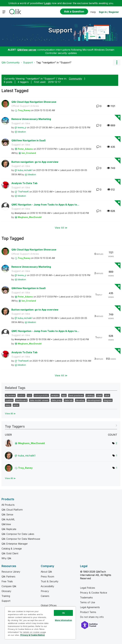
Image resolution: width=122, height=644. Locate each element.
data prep (57, 400)
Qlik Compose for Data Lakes (18, 534)
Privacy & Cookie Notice (94, 593)
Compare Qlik (9, 586)
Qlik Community (11, 62)
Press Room (47, 577)
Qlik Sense (7, 515)
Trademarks (86, 597)
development (94, 400)
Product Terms (88, 612)
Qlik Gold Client (10, 553)
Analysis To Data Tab (24, 183)
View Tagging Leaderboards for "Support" (61, 425)
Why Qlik (6, 558)
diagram (108, 400)
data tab (69, 400)
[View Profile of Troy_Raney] (24, 110)
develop (80, 400)
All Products (8, 505)
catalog (90, 395)
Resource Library (11, 572)
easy (8, 405)
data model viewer (39, 400)
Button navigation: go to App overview (35, 162)
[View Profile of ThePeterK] (23, 192)
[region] (40, 623)
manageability (41, 395)
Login (48, 3)
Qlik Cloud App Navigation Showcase (34, 102)
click (107, 395)
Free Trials (7, 581)
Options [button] (117, 62)
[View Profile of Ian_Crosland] (29, 153)
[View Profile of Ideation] (22, 132)
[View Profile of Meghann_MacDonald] (30, 217)
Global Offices (49, 605)
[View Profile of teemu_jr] (22, 127)
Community (75, 79)
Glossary (6, 591)
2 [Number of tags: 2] (116, 443)
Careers (45, 596)
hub (29, 395)
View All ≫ (61, 228)
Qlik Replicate (9, 529)
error (16, 405)
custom (9, 400)
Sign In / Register (109, 12)
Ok (63, 613)
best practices (76, 395)
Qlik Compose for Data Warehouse (21, 539)
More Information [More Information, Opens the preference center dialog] (63, 620)
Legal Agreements (90, 607)
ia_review (10, 395)
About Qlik (46, 572)
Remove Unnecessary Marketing (31, 119)
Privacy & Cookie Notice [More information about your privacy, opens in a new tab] (32, 635)
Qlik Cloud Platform (12, 510)
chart (99, 395)
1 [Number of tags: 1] (117, 456)
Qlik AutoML (8, 519)
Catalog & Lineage (12, 549)
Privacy (45, 591)
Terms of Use (88, 602)
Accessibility (47, 586)
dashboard (21, 400)
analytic (55, 395)
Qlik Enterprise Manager (15, 544)
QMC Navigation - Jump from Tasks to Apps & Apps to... (45, 205)
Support (60, 30)
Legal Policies (88, 588)
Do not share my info (92, 617)
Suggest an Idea (21, 123)
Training (6, 596)
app (64, 395)
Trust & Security (50, 581)
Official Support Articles (25, 106)
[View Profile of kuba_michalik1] (25, 170)
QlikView (6, 524)
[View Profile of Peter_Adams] (25, 149)
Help (93, 12)
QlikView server (27, 50)
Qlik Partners (8, 577)
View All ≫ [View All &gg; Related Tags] (10, 414)
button (21, 395)
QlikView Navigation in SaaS (29, 140)
